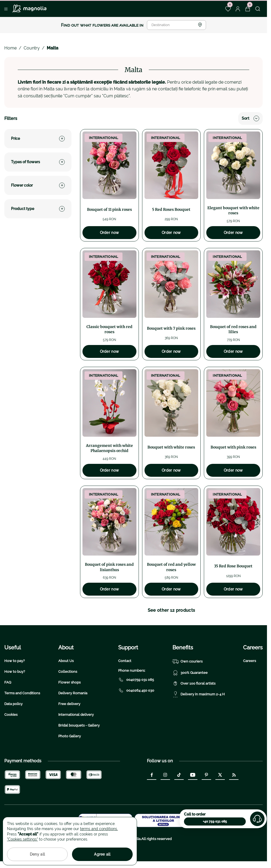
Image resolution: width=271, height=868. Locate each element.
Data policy (13, 704)
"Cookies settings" (22, 839)
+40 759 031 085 (215, 821)
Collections (68, 672)
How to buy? (15, 672)
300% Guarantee (190, 673)
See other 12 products (171, 610)
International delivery (76, 715)
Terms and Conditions (22, 693)
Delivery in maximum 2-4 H (199, 694)
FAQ (8, 682)
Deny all (37, 854)
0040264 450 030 (136, 691)
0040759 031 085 (136, 680)
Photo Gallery (70, 736)
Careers (250, 661)
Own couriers (187, 661)
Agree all (102, 854)
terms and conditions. (99, 829)
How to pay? (15, 661)
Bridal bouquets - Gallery (79, 725)
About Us (66, 661)
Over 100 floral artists (194, 684)
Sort (250, 118)
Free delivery (69, 704)
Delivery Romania (73, 693)
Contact (125, 661)
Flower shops (69, 682)
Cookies (11, 715)
